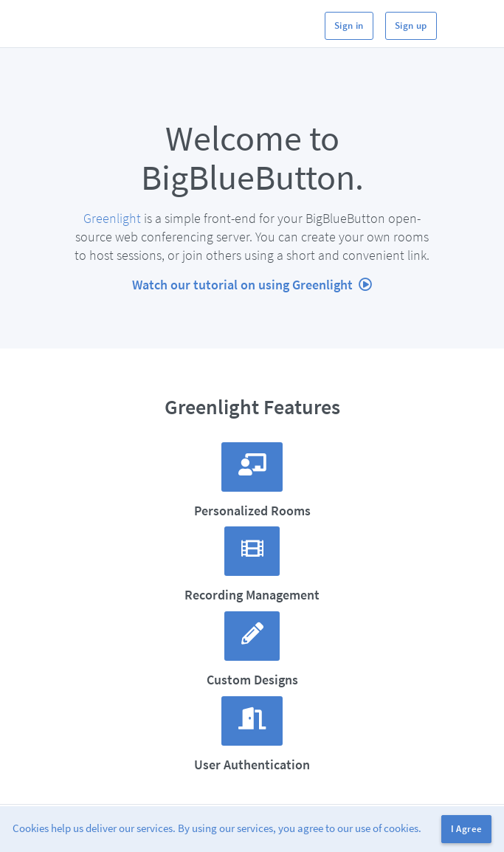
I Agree (467, 829)
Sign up (411, 25)
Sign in (349, 25)
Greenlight (112, 218)
